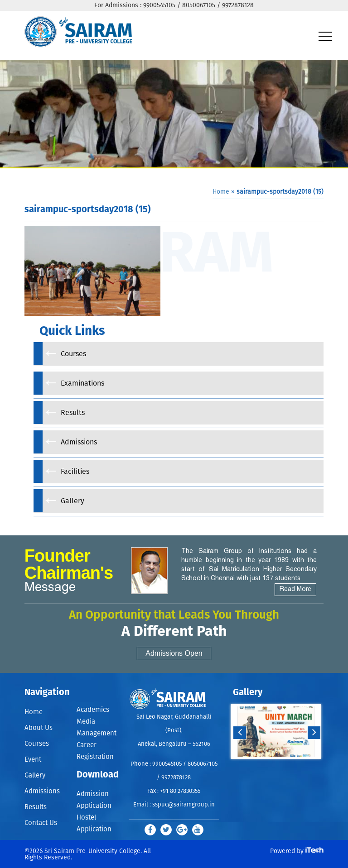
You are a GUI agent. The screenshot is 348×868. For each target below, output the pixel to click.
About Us (39, 728)
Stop (282, 768)
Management (97, 733)
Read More (295, 589)
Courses (37, 744)
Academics (93, 710)
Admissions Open (174, 653)
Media (86, 722)
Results (36, 807)
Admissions (42, 791)
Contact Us (41, 823)
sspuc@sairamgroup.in (184, 805)
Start (275, 768)
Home (221, 192)
